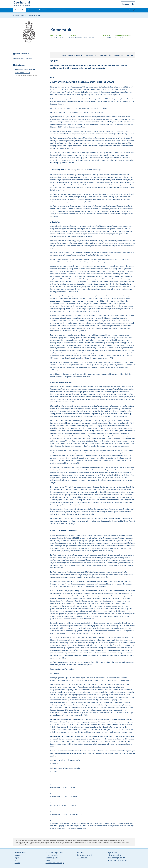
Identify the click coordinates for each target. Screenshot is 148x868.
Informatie (91, 55)
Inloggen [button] (126, 4)
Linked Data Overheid (84, 855)
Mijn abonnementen (59, 10)
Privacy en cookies (52, 855)
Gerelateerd (105, 55)
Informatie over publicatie (22, 59)
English (17, 858)
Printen (119, 55)
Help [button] (131, 10)
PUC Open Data (82, 858)
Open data (80, 853)
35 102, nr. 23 (72, 788)
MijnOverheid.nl (113, 853)
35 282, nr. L (73, 805)
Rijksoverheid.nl (113, 855)
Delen (129, 55)
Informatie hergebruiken (54, 853)
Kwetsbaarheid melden (54, 863)
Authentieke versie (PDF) (72, 56)
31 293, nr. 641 (73, 796)
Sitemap (49, 860)
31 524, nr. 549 (73, 814)
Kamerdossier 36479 (23, 73)
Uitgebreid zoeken (42, 10)
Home (30, 10)
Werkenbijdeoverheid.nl (116, 860)
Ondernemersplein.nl (115, 858)
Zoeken (17, 863)
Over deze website (21, 853)
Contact (17, 855)
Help (16, 860)
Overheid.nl (19, 10)
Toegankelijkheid (52, 858)
